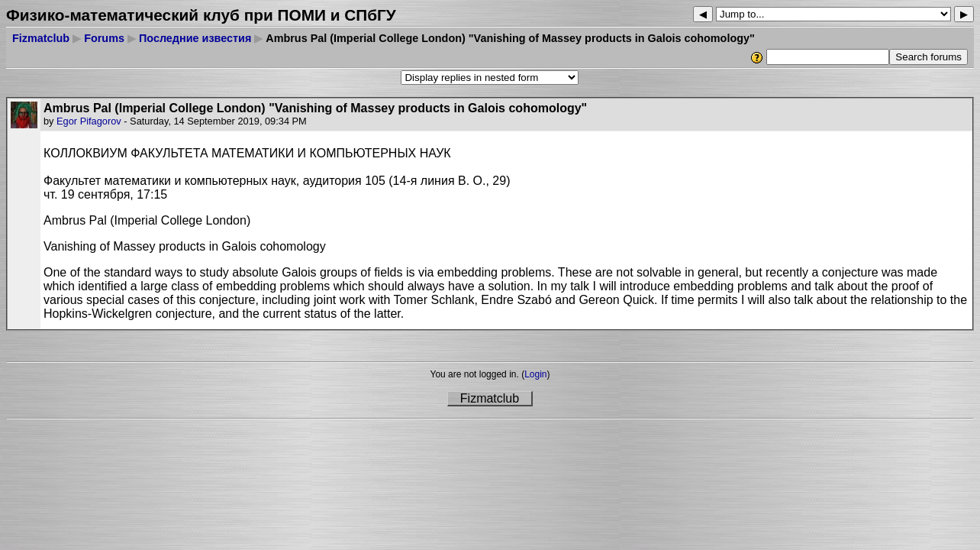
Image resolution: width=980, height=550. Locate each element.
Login (535, 374)
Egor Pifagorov (89, 121)
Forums (104, 38)
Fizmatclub (41, 38)
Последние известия (195, 38)
